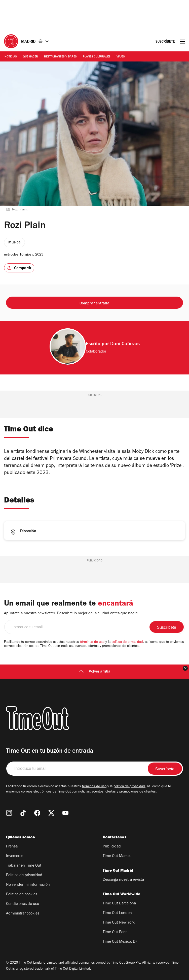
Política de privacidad (24, 875)
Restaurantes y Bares (60, 57)
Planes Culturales (97, 57)
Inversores (15, 856)
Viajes (121, 57)
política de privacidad (127, 642)
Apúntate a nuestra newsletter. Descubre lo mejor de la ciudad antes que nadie (71, 614)
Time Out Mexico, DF (120, 942)
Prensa (12, 847)
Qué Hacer (30, 57)
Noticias (11, 57)
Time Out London (117, 913)
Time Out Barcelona (119, 904)
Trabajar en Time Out (24, 866)
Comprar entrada (95, 304)
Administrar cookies (23, 914)
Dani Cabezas (125, 344)
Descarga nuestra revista (123, 880)
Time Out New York (119, 923)
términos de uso (92, 642)
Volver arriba (95, 672)
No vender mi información (28, 885)
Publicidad (112, 847)
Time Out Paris (115, 932)
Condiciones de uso (23, 904)
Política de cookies (22, 895)
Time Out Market (117, 856)
